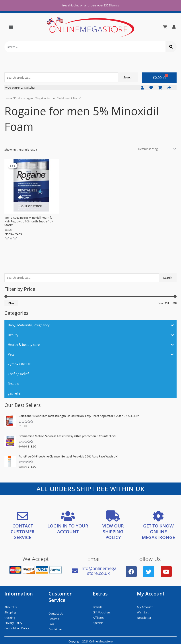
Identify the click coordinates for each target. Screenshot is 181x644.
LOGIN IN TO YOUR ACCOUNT (68, 529)
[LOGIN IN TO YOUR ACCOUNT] (68, 516)
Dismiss (114, 5)
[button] (11, 27)
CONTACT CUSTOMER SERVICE (23, 532)
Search (168, 278)
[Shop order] (156, 149)
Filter (11, 303)
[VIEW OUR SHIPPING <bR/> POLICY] (113, 516)
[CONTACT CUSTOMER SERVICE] (23, 516)
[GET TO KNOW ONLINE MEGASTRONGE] (158, 516)
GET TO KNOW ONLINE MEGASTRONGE (158, 532)
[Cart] (160, 78)
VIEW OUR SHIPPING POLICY (113, 532)
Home (8, 98)
